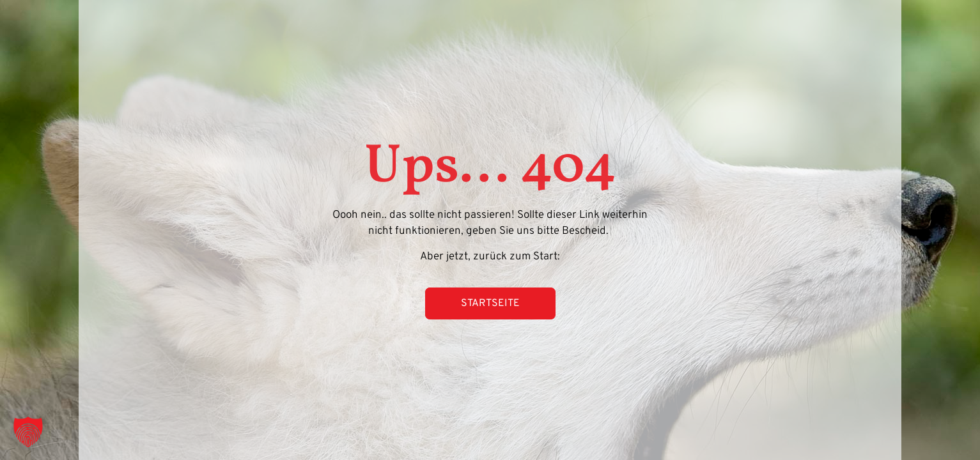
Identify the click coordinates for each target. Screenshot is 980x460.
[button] (28, 432)
